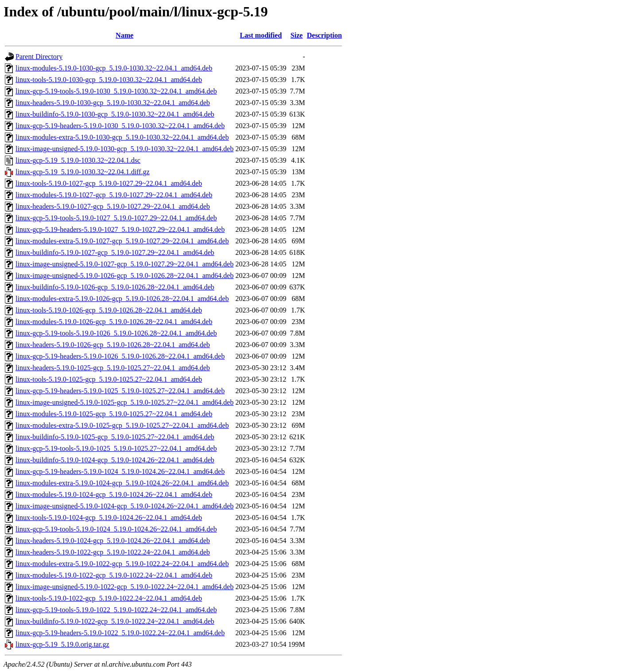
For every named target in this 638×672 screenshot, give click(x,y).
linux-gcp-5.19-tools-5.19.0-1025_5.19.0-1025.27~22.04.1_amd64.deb (116, 448)
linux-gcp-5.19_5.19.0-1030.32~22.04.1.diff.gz (83, 172)
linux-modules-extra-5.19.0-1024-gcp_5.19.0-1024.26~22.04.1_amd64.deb (122, 483)
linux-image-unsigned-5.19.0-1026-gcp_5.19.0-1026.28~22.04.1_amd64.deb (124, 275)
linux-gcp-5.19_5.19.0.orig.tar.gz (62, 644)
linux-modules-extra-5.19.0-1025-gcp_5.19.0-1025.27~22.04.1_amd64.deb (122, 425)
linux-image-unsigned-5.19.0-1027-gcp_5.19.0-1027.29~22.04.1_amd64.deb (124, 264)
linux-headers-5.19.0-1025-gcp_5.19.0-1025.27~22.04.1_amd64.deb (113, 368)
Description (324, 35)
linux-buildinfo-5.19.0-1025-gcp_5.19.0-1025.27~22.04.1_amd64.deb (115, 437)
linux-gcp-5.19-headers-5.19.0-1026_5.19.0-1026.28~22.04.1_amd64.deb (120, 356)
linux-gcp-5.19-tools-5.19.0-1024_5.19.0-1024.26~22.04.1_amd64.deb (116, 529)
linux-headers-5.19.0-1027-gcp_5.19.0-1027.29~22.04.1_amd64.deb (113, 206)
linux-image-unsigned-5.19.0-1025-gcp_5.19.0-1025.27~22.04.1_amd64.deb (124, 402)
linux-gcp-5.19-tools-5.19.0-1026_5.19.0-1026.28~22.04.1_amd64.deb (116, 333)
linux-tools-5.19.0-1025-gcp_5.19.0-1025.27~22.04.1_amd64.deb (109, 379)
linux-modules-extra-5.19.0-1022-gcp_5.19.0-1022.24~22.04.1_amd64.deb (122, 564)
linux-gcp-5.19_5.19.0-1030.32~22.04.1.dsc (78, 160)
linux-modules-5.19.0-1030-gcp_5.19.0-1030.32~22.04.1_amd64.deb (114, 68)
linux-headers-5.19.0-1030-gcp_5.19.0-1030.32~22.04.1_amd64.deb (113, 103)
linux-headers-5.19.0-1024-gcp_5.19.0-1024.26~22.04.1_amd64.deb (113, 541)
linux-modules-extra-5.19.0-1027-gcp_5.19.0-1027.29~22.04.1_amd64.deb (122, 241)
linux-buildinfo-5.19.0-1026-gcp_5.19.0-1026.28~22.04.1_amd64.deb (115, 287)
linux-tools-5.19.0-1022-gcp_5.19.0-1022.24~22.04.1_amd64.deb (109, 598)
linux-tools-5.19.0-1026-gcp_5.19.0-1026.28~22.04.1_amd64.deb (109, 310)
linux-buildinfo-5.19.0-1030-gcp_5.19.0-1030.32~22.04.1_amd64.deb (115, 114)
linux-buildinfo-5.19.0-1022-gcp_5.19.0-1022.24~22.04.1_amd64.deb (115, 621)
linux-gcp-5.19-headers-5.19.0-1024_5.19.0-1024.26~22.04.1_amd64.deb (120, 471)
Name (124, 35)
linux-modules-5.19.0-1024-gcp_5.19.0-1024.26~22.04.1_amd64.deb (114, 494)
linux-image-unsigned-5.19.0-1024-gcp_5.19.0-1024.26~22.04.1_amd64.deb (124, 506)
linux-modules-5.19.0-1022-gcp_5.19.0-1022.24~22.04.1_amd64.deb (114, 575)
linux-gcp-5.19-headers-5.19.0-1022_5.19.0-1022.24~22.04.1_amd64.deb (120, 633)
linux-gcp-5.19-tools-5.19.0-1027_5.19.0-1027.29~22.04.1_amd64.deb (116, 218)
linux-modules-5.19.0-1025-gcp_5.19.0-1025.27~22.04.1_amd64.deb (114, 414)
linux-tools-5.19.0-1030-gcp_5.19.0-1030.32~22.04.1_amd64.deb (109, 80)
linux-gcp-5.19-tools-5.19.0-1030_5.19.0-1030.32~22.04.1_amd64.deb (116, 91)
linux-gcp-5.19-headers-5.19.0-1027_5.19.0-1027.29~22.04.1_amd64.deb (120, 229)
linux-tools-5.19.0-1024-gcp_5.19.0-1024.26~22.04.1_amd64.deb (109, 518)
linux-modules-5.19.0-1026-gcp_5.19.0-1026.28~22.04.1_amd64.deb (114, 322)
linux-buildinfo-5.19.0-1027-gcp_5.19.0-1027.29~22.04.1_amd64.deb (115, 252)
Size (297, 35)
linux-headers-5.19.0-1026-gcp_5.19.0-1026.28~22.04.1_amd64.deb (113, 345)
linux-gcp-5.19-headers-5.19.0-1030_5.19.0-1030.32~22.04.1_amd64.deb (120, 126)
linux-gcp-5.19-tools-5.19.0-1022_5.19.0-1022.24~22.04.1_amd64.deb (116, 610)
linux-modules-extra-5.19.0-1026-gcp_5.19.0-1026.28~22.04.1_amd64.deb (122, 299)
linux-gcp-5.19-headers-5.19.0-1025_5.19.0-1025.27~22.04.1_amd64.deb (120, 391)
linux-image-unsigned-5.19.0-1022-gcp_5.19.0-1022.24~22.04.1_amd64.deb (124, 587)
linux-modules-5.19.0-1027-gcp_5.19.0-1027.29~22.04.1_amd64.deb (114, 195)
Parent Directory (39, 57)
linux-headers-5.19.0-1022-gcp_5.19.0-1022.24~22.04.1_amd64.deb (113, 552)
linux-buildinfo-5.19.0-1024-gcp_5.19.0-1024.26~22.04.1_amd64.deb (115, 460)
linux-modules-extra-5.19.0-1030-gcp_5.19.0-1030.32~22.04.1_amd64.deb (122, 137)
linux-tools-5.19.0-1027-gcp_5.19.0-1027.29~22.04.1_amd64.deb (109, 183)
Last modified (261, 35)
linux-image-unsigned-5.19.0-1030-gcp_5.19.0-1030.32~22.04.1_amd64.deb (124, 149)
